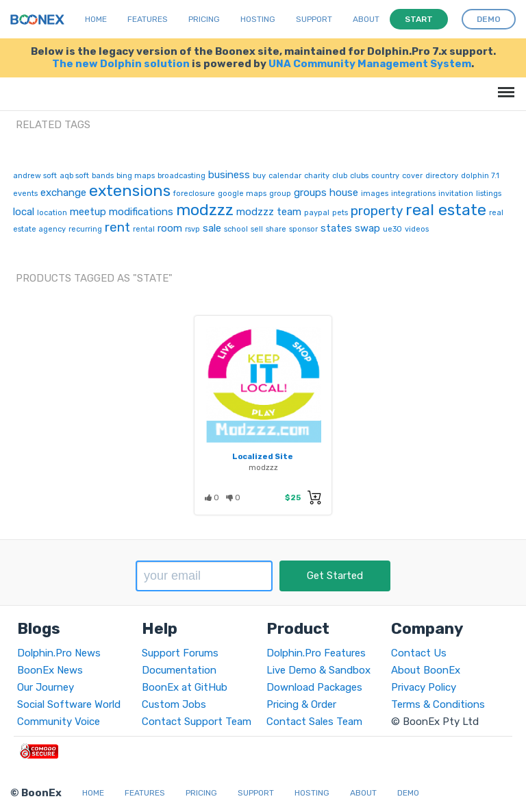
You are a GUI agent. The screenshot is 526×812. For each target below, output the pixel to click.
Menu (504, 85)
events (25, 194)
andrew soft (35, 176)
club (340, 176)
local (24, 212)
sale (212, 228)
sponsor (303, 229)
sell (257, 229)
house (344, 193)
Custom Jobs (174, 704)
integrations (413, 194)
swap (367, 228)
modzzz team (269, 212)
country (385, 176)
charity (317, 176)
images (375, 194)
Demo (408, 793)
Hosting (258, 19)
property (377, 211)
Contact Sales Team (314, 722)
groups (310, 193)
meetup (88, 212)
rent (117, 227)
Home (96, 19)
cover (412, 176)
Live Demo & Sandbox (318, 670)
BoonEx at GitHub (185, 687)
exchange (63, 193)
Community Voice (59, 722)
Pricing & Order (301, 704)
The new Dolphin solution (121, 64)
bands (103, 176)
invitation (456, 194)
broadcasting (181, 176)
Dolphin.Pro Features (316, 653)
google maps (242, 194)
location (52, 213)
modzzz (205, 210)
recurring (85, 229)
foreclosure (194, 194)
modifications (141, 212)
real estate (446, 210)
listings (489, 194)
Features (148, 19)
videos (417, 229)
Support (314, 19)
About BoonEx (426, 670)
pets (340, 213)
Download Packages (314, 687)
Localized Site (263, 456)
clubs (359, 176)
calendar (285, 176)
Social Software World (69, 704)
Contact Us (419, 653)
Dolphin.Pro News (59, 653)
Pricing (204, 19)
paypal (317, 213)
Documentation (179, 670)
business (229, 175)
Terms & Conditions (438, 704)
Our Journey (46, 687)
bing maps (136, 176)
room (170, 228)
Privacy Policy (424, 687)
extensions (130, 190)
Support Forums (180, 653)
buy (259, 176)
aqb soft (74, 176)
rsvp (192, 229)
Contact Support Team (197, 722)
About (366, 19)
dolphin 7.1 (480, 176)
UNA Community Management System (370, 64)
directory (442, 176)
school (236, 229)
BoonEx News (50, 670)
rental (144, 229)
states (336, 228)
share (276, 229)
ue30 (392, 229)
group (280, 194)
